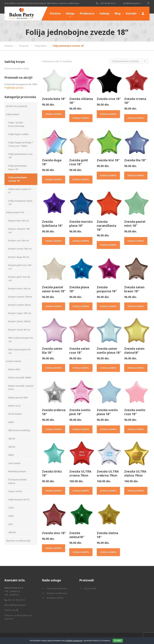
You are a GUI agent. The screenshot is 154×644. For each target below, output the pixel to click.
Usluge (70, 13)
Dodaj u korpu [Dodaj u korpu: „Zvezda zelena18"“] (81, 552)
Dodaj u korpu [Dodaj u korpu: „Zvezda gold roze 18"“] (81, 179)
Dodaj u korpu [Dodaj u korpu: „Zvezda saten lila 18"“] (54, 368)
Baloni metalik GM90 (20, 377)
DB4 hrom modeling (19, 430)
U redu (118, 641)
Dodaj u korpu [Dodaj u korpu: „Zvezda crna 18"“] (108, 114)
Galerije (104, 13)
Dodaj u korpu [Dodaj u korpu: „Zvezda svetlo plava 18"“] (108, 429)
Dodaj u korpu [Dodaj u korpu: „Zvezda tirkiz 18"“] (54, 491)
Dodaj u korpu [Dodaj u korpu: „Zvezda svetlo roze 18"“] (136, 429)
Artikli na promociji (17, 106)
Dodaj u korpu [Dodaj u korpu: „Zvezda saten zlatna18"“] (136, 368)
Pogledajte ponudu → (15, 88)
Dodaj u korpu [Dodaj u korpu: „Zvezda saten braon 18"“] (136, 306)
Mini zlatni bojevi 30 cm (19, 351)
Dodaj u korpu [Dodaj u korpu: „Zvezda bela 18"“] (54, 114)
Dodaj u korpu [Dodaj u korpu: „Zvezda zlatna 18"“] (108, 552)
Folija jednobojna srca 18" (20, 156)
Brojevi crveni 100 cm (20, 249)
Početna (55, 13)
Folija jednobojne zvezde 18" (18, 179)
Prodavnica (87, 13)
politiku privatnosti (74, 641)
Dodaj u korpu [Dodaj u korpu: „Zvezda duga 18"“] (54, 179)
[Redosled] (129, 61)
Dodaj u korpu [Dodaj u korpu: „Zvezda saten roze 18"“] (81, 368)
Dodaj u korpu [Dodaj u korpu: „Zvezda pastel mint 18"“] (136, 241)
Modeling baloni (17, 471)
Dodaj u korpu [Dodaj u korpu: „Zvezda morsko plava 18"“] (81, 241)
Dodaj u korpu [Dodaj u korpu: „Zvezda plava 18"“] (81, 306)
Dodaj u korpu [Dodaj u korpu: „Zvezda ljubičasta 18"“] (54, 241)
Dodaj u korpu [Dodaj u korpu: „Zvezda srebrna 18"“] (54, 429)
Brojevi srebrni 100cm (20, 297)
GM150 (12, 532)
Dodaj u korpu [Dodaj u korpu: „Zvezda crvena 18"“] (136, 118)
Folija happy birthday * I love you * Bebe (21, 144)
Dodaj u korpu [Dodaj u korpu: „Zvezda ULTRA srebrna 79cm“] (108, 491)
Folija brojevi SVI (15, 212)
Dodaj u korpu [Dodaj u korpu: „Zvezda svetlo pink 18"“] (81, 429)
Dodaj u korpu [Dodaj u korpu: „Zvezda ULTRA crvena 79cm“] (81, 491)
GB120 (12, 439)
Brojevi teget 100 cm (20, 313)
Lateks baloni (14, 361)
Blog (118, 13)
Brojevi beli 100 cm (19, 221)
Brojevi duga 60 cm (19, 257)
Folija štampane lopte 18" (20, 202)
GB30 (11, 455)
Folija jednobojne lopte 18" (18, 167)
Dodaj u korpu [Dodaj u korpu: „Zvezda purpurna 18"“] (108, 306)
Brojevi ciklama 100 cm (19, 230)
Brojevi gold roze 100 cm (20, 267)
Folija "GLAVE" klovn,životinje (16, 124)
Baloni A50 (14, 369)
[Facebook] (148, 3)
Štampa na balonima (57, 593)
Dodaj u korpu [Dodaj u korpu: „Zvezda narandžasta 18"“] (108, 245)
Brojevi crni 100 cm (19, 240)
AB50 (11, 422)
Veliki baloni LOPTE (19, 500)
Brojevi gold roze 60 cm (19, 279)
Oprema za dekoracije (18, 541)
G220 (11, 516)
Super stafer (15, 491)
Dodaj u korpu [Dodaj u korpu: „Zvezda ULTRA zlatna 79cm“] (136, 491)
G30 (10, 524)
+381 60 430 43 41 (15, 600)
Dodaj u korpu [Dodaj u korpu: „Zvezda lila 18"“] (136, 175)
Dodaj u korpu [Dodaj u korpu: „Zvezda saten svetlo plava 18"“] (108, 368)
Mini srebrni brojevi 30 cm (21, 339)
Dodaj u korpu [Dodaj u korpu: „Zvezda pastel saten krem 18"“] (54, 306)
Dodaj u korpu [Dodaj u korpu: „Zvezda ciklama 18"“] (81, 118)
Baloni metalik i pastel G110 (21, 387)
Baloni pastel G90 (18, 397)
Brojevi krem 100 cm (20, 289)
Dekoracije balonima (57, 588)
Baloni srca (14, 406)
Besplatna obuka (55, 598)
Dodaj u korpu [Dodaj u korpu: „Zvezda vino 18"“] (54, 548)
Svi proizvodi (90, 588)
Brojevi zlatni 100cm (19, 321)
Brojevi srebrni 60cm (20, 305)
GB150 (12, 447)
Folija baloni (13, 114)
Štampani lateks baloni (18, 481)
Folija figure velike (18, 134)
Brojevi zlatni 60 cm (19, 330)
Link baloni (14, 463)
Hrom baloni (15, 414)
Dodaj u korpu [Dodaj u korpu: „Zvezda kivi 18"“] (108, 175)
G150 (11, 508)
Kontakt (131, 13)
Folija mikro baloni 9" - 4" (21, 191)
